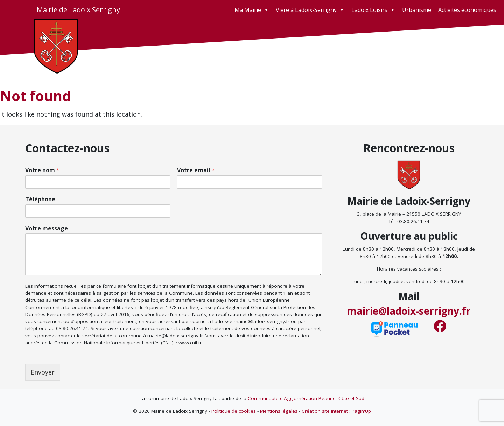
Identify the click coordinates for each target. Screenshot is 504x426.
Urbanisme (417, 10)
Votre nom (42, 170)
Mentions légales (279, 411)
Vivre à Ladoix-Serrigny (310, 10)
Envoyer (43, 372)
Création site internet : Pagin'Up (336, 411)
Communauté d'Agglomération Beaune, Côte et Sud (306, 398)
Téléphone (40, 199)
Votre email (196, 170)
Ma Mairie (252, 10)
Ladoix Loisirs (373, 10)
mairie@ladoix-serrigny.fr (409, 311)
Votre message (47, 228)
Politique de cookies (234, 411)
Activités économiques (467, 10)
